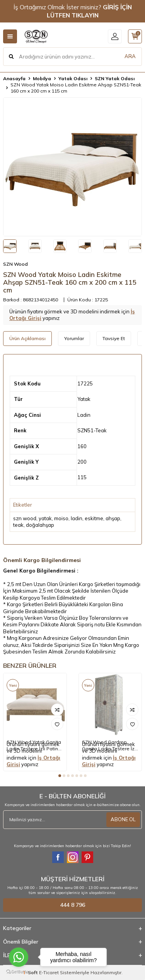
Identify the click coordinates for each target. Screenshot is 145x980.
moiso (61, 518)
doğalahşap (40, 525)
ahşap (113, 518)
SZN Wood (15, 264)
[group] (72, 167)
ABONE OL (123, 819)
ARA (130, 56)
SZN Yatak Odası (115, 78)
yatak (45, 518)
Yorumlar (74, 338)
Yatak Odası (73, 78)
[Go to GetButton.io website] (19, 972)
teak (18, 525)
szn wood (25, 518)
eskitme (94, 518)
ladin (77, 518)
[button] (60, 776)
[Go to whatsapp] (19, 957)
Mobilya (42, 78)
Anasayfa (14, 78)
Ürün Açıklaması (27, 338)
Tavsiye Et (114, 338)
